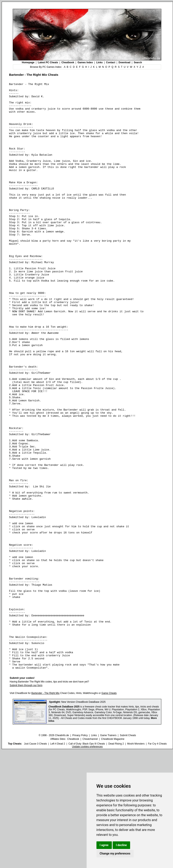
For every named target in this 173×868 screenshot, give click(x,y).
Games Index (85, 62)
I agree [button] (104, 845)
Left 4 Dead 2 (58, 861)
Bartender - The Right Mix (45, 810)
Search (138, 62)
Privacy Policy (80, 853)
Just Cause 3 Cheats (35, 861)
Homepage (28, 62)
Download (124, 62)
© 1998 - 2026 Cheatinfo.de (54, 853)
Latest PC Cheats (48, 62)
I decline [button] (121, 845)
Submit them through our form (26, 803)
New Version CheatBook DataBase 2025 (83, 819)
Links (99, 62)
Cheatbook (68, 62)
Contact (111, 62)
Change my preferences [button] (115, 853)
